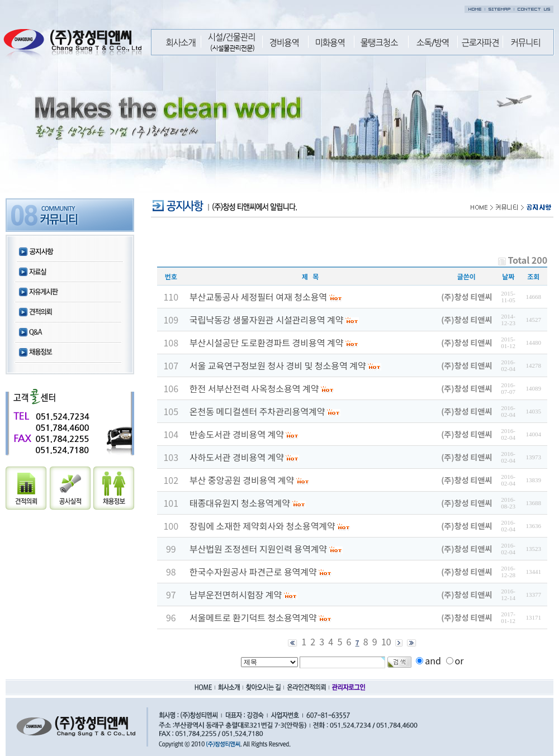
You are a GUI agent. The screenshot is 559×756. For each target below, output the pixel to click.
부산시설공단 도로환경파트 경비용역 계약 (267, 343)
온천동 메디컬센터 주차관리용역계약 (257, 411)
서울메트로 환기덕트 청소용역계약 (253, 617)
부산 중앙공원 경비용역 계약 (242, 480)
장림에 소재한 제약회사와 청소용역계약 (262, 526)
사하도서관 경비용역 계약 (237, 457)
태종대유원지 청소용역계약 (240, 503)
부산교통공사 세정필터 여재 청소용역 (258, 297)
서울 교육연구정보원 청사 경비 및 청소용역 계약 (278, 365)
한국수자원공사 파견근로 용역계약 (253, 572)
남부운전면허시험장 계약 (236, 595)
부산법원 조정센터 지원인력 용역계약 (258, 549)
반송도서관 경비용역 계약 (237, 434)
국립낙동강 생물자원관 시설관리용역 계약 (267, 320)
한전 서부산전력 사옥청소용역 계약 (254, 388)
